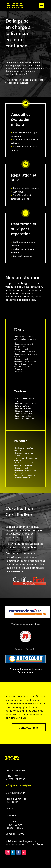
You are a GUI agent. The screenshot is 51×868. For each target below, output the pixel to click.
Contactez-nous (29, 727)
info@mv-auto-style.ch (19, 785)
